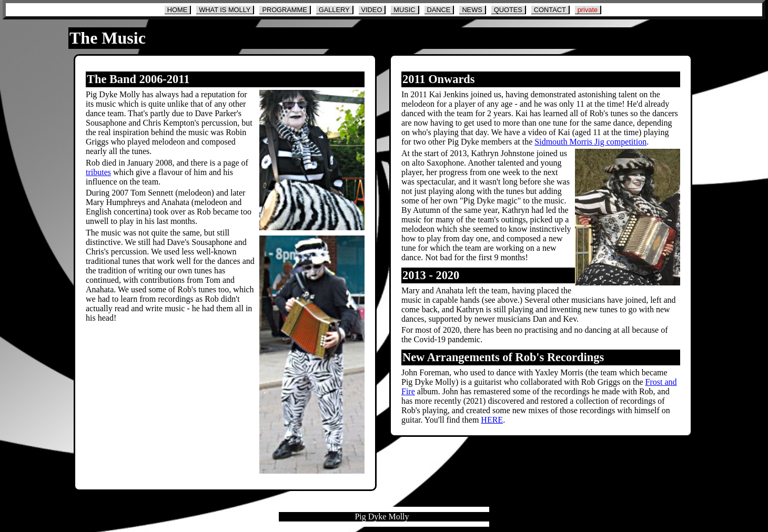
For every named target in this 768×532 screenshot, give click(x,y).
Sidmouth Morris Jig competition (590, 142)
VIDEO (372, 10)
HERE (492, 420)
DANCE (439, 10)
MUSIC (404, 10)
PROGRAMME (284, 10)
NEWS (472, 10)
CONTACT (550, 10)
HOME (177, 10)
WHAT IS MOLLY (225, 10)
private (588, 10)
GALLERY (334, 10)
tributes (98, 172)
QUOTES (508, 10)
